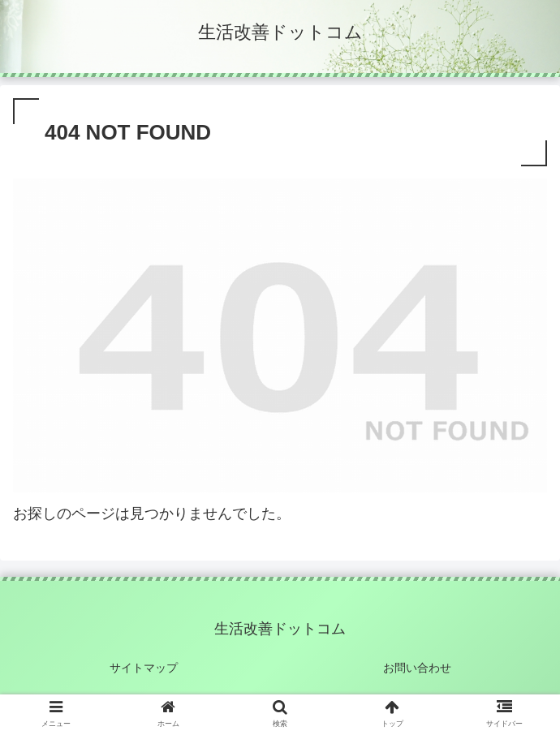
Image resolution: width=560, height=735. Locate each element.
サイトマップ (144, 668)
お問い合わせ (417, 668)
